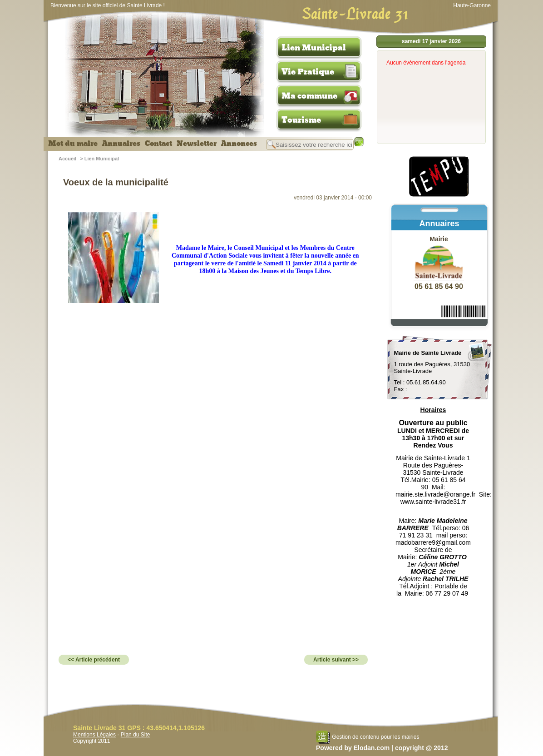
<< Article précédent (94, 660)
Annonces (239, 144)
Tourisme (301, 120)
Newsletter (197, 144)
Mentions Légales (94, 735)
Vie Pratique (308, 72)
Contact (158, 144)
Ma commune (309, 96)
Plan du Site (136, 735)
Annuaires (121, 144)
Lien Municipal (314, 48)
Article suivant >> (336, 660)
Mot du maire (73, 144)
